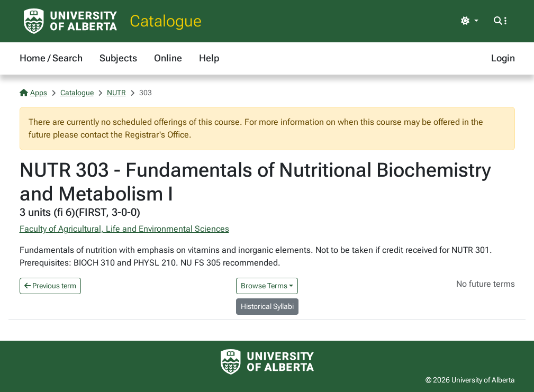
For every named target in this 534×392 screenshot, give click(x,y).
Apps (33, 93)
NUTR (116, 93)
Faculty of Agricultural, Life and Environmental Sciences (124, 229)
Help (209, 58)
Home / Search (51, 58)
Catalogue (166, 21)
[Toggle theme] (469, 21)
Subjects (118, 58)
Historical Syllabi (267, 306)
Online (168, 58)
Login (503, 58)
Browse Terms (264, 286)
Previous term (50, 286)
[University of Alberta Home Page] (70, 21)
